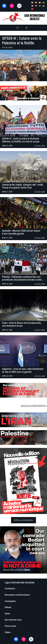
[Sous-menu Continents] (16, 589)
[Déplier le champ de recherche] (27, 28)
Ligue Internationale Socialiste (20, 582)
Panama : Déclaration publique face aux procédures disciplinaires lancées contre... (23, 278)
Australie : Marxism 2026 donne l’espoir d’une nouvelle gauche (21, 232)
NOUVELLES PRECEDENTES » (34, 406)
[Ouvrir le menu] (18, 28)
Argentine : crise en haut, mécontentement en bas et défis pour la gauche (23, 370)
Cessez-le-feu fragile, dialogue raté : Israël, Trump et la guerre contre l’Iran (23, 186)
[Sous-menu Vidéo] (11, 632)
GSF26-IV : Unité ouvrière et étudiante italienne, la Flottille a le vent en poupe (21, 140)
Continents (10, 588)
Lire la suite (7, 47)
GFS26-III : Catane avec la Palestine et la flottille (22, 41)
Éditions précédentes (23, 520)
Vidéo (7, 632)
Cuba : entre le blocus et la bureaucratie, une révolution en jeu (22, 324)
